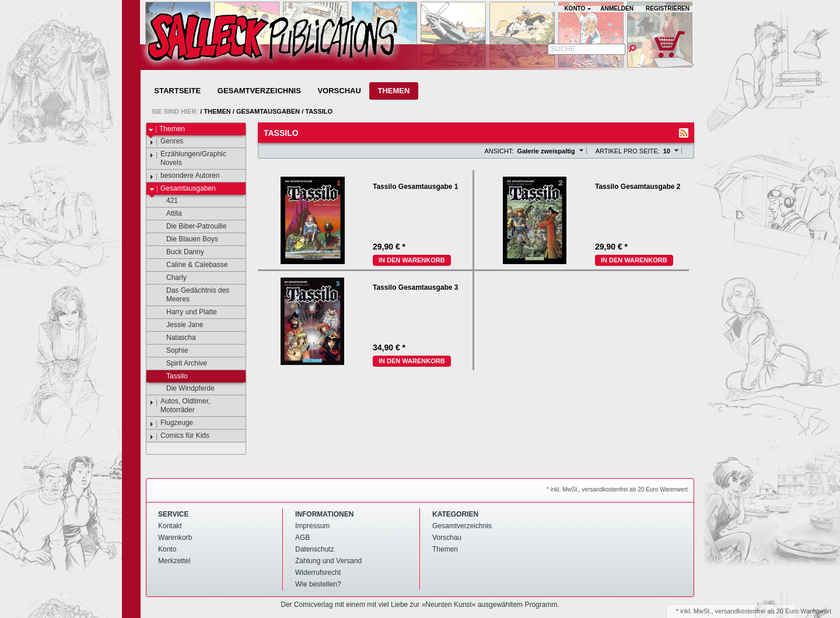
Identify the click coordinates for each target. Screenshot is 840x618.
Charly (171, 278)
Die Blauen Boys (187, 240)
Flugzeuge (171, 423)
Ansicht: (499, 151)
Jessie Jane (179, 325)
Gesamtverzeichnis (259, 91)
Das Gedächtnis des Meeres (192, 295)
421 (167, 201)
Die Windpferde (185, 389)
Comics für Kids (179, 436)
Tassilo (319, 111)
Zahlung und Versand (328, 561)
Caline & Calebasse (191, 265)
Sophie (171, 351)
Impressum (312, 526)
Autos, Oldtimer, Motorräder (180, 405)
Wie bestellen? (318, 584)
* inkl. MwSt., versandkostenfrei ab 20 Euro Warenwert (617, 489)
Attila (169, 214)
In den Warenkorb (412, 260)
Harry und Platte (186, 312)
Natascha (176, 338)
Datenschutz (315, 549)
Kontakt (170, 526)
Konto (167, 549)
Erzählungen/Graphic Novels (188, 158)
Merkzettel (174, 561)
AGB (302, 538)
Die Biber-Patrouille (191, 227)
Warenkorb (175, 538)
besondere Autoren (184, 176)
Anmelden (617, 8)
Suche (563, 49)
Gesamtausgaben (268, 111)
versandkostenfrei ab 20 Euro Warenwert (773, 611)
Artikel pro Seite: (628, 151)
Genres (166, 142)
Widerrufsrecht (318, 573)
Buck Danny (180, 252)
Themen (393, 91)
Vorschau (339, 91)
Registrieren (668, 8)
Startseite (177, 91)
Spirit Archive (181, 364)
